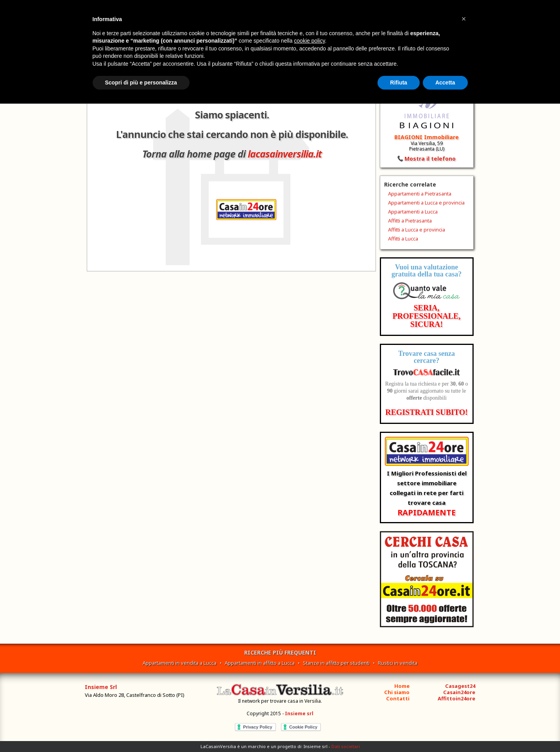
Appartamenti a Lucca (413, 212)
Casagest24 (460, 686)
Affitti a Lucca (403, 239)
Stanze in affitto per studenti (336, 663)
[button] (464, 19)
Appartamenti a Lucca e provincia (426, 203)
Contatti (398, 698)
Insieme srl (299, 713)
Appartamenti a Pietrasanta (420, 194)
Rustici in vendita (398, 663)
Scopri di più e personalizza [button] (141, 83)
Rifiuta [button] (399, 83)
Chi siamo (397, 692)
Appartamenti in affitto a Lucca (260, 663)
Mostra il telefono (430, 159)
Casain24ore (459, 692)
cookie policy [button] (309, 41)
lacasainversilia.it (285, 154)
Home (402, 686)
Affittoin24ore (456, 698)
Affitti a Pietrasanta (410, 221)
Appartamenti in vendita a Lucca (180, 663)
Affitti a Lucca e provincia (417, 230)
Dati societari (346, 746)
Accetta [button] (445, 83)
